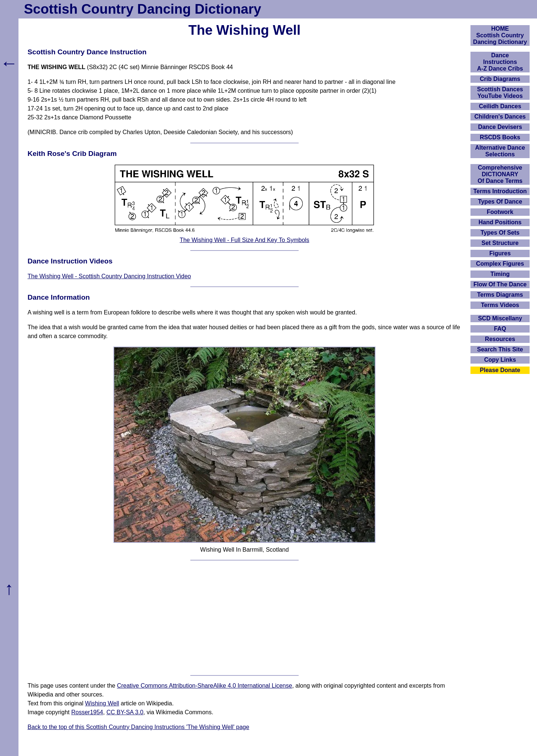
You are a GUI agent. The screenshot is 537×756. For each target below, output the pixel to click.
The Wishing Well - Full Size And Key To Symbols (244, 240)
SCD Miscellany (500, 318)
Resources (500, 339)
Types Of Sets (500, 233)
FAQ (500, 329)
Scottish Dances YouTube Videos (500, 93)
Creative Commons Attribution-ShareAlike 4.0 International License (204, 686)
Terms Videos (500, 305)
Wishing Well (102, 703)
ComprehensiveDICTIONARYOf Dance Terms (500, 174)
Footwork (500, 212)
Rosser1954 (87, 712)
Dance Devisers (500, 127)
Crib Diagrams (500, 79)
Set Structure (500, 243)
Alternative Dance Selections (500, 151)
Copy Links (500, 360)
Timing (500, 274)
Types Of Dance (500, 202)
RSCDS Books (500, 137)
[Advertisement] (245, 618)
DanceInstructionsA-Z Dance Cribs (500, 62)
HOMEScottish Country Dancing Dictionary (500, 35)
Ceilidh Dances (500, 106)
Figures (500, 253)
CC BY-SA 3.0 (125, 712)
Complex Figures (500, 264)
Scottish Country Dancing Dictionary (143, 9)
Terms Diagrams (500, 295)
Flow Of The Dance (500, 284)
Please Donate (500, 370)
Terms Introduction (500, 191)
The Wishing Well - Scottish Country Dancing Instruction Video (109, 276)
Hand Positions (500, 222)
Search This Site (500, 349)
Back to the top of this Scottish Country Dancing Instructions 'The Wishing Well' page (138, 727)
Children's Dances (500, 117)
